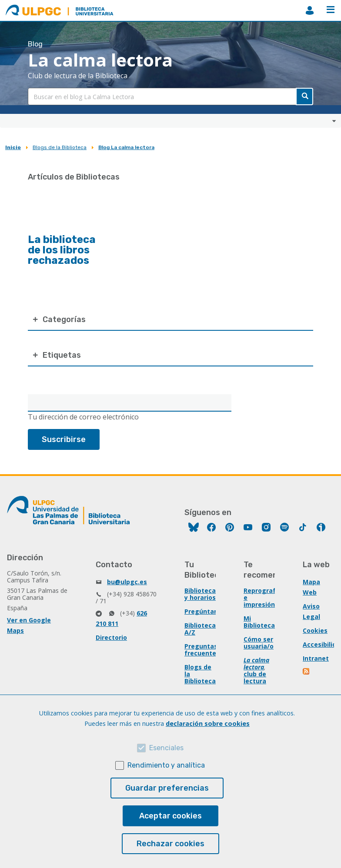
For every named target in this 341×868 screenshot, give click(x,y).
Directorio (111, 637)
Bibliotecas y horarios (202, 594)
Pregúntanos (205, 611)
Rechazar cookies (170, 844)
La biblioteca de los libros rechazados (62, 250)
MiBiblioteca (310, 10)
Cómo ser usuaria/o (259, 643)
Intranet (316, 658)
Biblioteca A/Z (200, 629)
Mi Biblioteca (259, 622)
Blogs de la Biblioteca (60, 147)
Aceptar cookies (170, 816)
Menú (331, 10)
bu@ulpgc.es (127, 582)
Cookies (315, 630)
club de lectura (255, 677)
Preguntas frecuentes (202, 650)
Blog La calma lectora (126, 147)
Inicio (13, 147)
